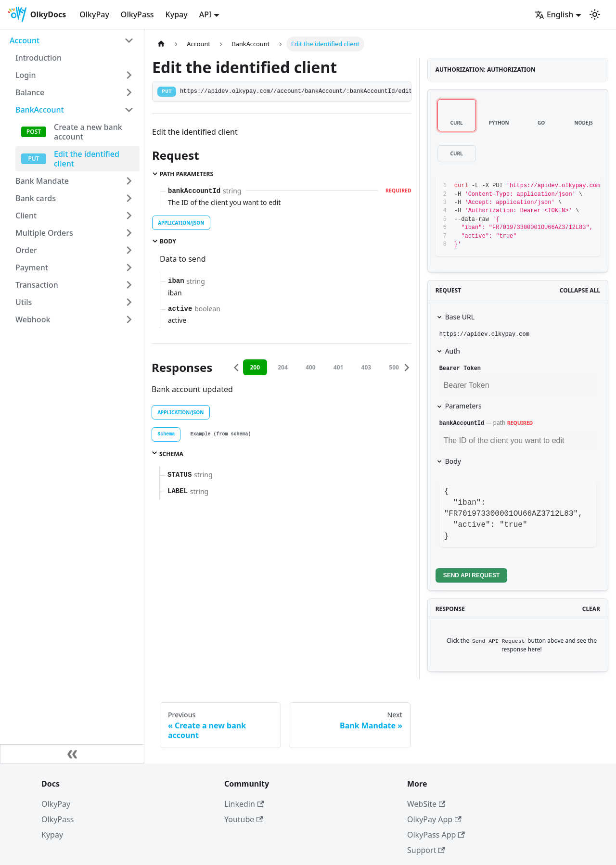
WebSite (426, 804)
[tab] (166, 434)
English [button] (554, 14)
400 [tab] (314, 367)
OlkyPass (137, 14)
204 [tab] (286, 367)
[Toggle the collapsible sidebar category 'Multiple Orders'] (129, 233)
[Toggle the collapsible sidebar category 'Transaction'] (129, 285)
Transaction (37, 285)
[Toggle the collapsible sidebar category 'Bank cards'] (129, 198)
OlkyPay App (434, 819)
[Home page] (161, 44)
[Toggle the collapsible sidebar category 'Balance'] (129, 92)
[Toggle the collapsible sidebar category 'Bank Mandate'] (129, 181)
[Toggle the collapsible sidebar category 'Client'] (129, 216)
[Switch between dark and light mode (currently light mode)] (595, 14)
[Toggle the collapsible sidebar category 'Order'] (129, 250)
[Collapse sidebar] (72, 754)
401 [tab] (342, 367)
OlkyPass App (436, 835)
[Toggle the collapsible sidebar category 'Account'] (129, 40)
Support (426, 850)
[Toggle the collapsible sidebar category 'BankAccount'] (129, 110)
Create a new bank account (88, 132)
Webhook (33, 319)
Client (26, 216)
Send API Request (472, 575)
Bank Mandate (42, 181)
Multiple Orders (44, 233)
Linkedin (244, 804)
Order (26, 250)
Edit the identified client (87, 159)
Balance (30, 92)
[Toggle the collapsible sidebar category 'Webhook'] (129, 319)
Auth (453, 351)
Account (25, 40)
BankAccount (40, 110)
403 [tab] (370, 367)
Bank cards (36, 198)
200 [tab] (259, 367)
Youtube (244, 819)
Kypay (177, 14)
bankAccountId (462, 423)
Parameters (463, 406)
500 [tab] (397, 367)
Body (453, 461)
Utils (24, 302)
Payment (32, 267)
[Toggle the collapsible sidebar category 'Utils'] (129, 302)
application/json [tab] (181, 223)
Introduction (38, 58)
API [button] (205, 14)
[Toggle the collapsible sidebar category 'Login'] (129, 75)
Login (26, 75)
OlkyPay (94, 14)
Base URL (460, 317)
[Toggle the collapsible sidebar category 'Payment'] (129, 267)
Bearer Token (460, 369)
